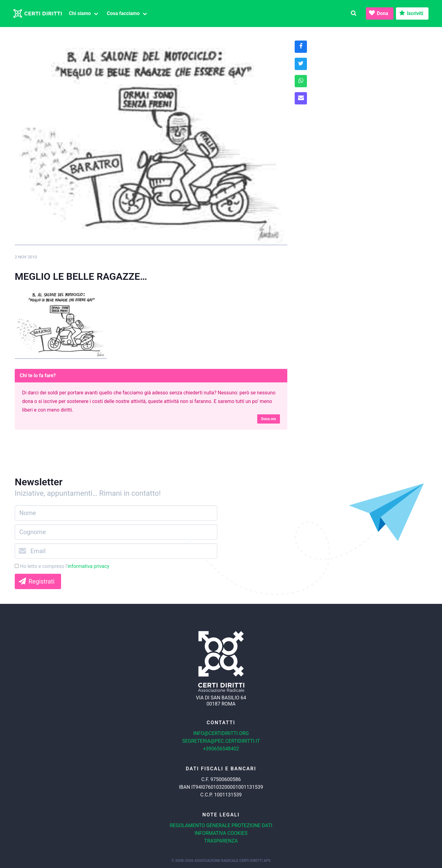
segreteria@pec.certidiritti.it (221, 741)
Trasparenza (221, 841)
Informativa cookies (221, 833)
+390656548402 (221, 749)
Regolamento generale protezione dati (221, 825)
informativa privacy (88, 566)
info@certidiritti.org (221, 733)
